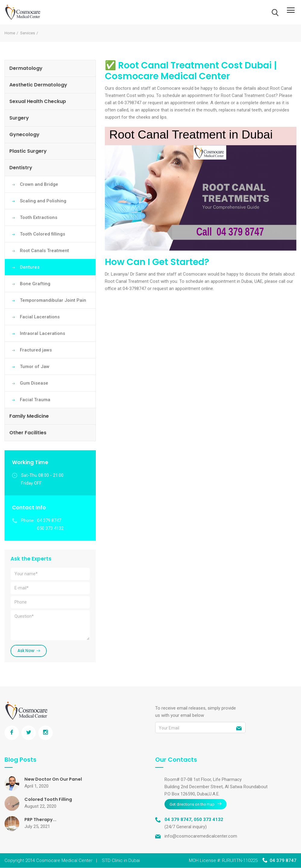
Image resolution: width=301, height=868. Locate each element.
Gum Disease (34, 383)
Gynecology (24, 134)
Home (10, 33)
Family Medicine (29, 416)
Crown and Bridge (39, 184)
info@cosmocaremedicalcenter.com (201, 836)
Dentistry (21, 168)
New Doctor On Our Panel (56, 780)
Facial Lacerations (40, 317)
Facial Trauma (35, 400)
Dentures (30, 267)
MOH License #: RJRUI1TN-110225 (223, 861)
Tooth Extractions (39, 217)
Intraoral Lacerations (42, 333)
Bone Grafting (35, 284)
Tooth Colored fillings (42, 234)
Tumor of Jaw (35, 367)
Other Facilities (28, 433)
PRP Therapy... (42, 821)
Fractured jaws (36, 350)
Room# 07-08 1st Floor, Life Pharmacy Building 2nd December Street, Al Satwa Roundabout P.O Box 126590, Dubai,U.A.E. (216, 788)
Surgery (19, 118)
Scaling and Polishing (43, 201)
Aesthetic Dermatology (38, 85)
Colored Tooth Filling (50, 800)
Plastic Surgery (28, 151)
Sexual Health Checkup (38, 101)
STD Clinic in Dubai (121, 861)
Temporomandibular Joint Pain (53, 300)
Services (28, 33)
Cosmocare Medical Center (64, 861)
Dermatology (26, 68)
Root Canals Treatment (44, 251)
